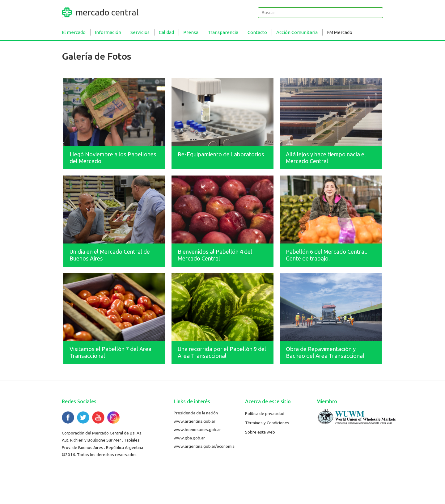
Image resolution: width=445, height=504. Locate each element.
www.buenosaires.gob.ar (197, 430)
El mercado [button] (74, 32)
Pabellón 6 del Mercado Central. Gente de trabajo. (326, 255)
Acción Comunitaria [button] (297, 32)
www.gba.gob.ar (189, 438)
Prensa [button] (191, 32)
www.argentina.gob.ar (195, 421)
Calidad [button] (166, 32)
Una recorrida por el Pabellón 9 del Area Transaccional (222, 352)
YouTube (98, 417)
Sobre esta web (260, 432)
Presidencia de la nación (196, 413)
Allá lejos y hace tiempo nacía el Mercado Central (326, 158)
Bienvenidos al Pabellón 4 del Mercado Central (215, 255)
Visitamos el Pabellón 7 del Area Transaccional (110, 352)
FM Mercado (340, 32)
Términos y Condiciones (267, 423)
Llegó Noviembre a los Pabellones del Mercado (113, 158)
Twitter (83, 417)
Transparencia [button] (223, 32)
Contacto (257, 32)
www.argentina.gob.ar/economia (204, 446)
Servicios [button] (140, 32)
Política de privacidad (265, 413)
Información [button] (108, 32)
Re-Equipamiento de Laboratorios (221, 154)
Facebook (68, 417)
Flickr (113, 417)
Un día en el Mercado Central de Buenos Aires (110, 255)
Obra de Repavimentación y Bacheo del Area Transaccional (325, 352)
